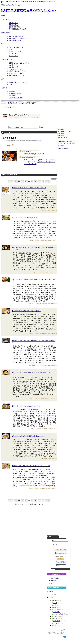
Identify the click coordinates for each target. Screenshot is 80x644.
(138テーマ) (63, 621)
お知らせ (4, 88)
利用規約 (61, 129)
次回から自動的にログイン (62, 557)
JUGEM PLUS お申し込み (17, 29)
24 (39, 182)
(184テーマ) (60, 623)
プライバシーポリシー (65, 131)
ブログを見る (13, 25)
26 (47, 182)
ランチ (55, 603)
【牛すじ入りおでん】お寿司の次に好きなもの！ (27, 406)
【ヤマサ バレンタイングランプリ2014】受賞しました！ (29, 188)
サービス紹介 (5, 33)
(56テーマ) (60, 603)
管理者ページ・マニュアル (18, 83)
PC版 (10, 50)
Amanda (53, 581)
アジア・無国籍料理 (59, 614)
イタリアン (57, 612)
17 (15, 182)
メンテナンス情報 (15, 94)
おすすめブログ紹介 (16, 98)
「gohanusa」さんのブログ (46, 160)
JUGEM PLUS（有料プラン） (19, 38)
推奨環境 (61, 133)
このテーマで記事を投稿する (38, 170)
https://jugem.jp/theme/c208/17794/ (34, 141)
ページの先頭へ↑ (63, 149)
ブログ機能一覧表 (15, 40)
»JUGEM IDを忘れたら (61, 563)
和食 (55, 607)
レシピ (55, 619)
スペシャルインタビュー (17, 73)
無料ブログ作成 (14, 27)
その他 (55, 623)
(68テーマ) (60, 616)
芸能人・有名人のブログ (17, 71)
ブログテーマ (13, 65)
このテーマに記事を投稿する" (29, 494)
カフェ (55, 616)
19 (22, 182)
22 (32, 182)
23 (36, 182)
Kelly (53, 583)
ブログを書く (13, 23)
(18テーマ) (63, 612)
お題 (55, 625)
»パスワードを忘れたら (61, 564)
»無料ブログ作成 (60, 565)
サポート (4, 79)
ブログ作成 (5, 19)
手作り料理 (57, 621)
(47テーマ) (59, 625)
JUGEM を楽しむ (7, 59)
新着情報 (12, 92)
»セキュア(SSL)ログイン (61, 561)
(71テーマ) (60, 619)
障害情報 (12, 96)
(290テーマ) (59, 601)
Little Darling (55, 578)
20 (26, 182)
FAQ (10, 85)
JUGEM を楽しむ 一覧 (16, 75)
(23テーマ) (68, 614)
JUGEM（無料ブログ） (17, 36)
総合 (55, 601)
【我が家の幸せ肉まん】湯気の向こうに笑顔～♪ (26, 311)
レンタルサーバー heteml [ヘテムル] (56, 631)
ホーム (3, 16)
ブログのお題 (13, 67)
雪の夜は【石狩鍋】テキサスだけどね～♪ (24, 218)
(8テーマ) (61, 610)
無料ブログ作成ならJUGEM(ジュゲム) (28, 10)
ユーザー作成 (13, 56)
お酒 (55, 605)
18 (19, 182)
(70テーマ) (59, 607)
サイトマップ (62, 138)
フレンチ (56, 610)
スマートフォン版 (15, 52)
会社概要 (61, 135)
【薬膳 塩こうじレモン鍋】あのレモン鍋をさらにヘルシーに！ (31, 466)
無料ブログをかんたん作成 (10, 5)
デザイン (4, 44)
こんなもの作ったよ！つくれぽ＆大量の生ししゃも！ (28, 436)
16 (12, 182)
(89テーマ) (59, 605)
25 (43, 182)
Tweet (8, 145)
